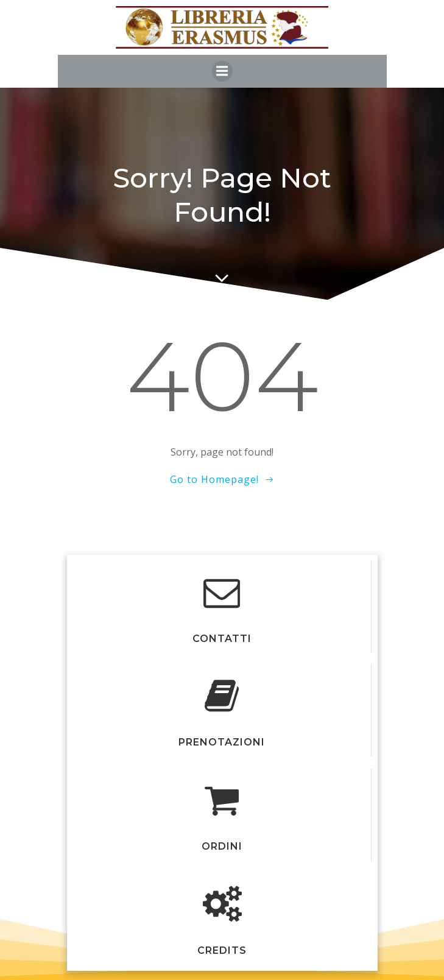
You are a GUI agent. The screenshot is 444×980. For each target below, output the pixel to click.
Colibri (222, 543)
